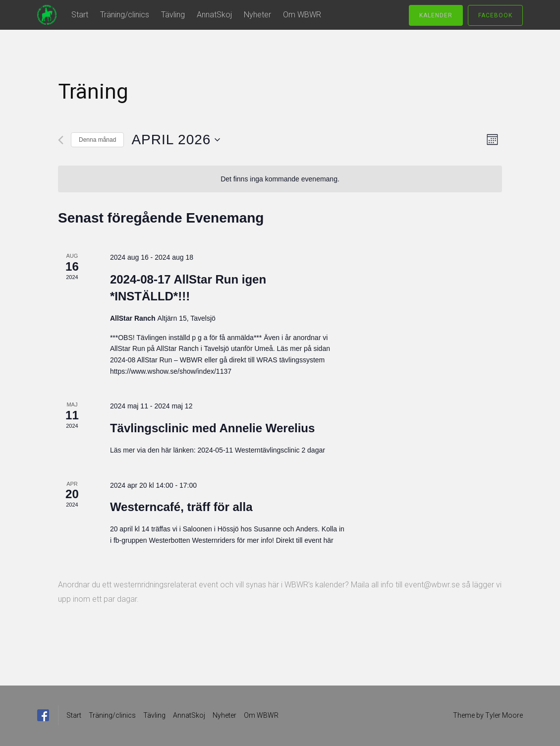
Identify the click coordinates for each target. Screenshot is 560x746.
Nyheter (257, 15)
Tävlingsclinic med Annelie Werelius (212, 428)
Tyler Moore (504, 715)
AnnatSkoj (214, 15)
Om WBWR (302, 15)
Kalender (436, 15)
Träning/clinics (125, 15)
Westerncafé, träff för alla (181, 507)
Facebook (495, 15)
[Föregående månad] (61, 140)
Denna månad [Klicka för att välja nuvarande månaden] (97, 140)
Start (80, 15)
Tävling (173, 15)
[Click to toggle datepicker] (176, 140)
